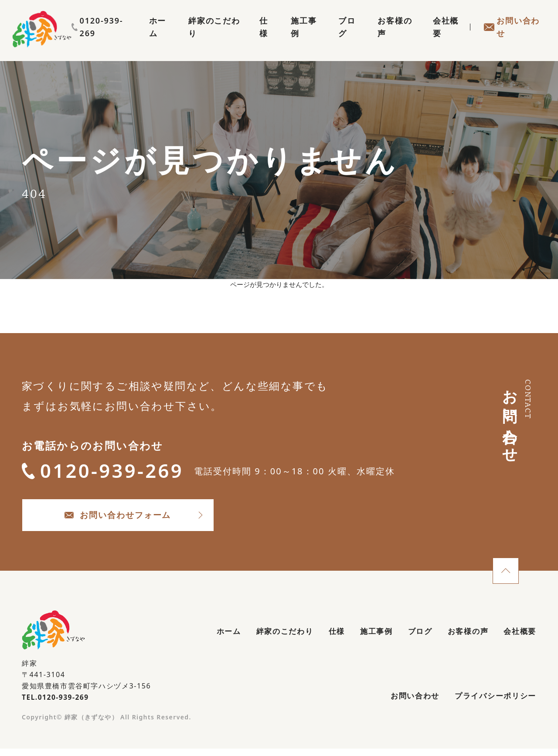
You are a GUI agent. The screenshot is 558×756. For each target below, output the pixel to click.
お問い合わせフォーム (131, 519)
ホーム (135, 37)
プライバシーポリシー (493, 703)
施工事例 (290, 37)
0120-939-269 (508, 20)
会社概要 (441, 37)
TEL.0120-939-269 (56, 703)
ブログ (336, 37)
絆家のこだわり (194, 37)
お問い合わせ (509, 37)
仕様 (248, 37)
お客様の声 (386, 37)
